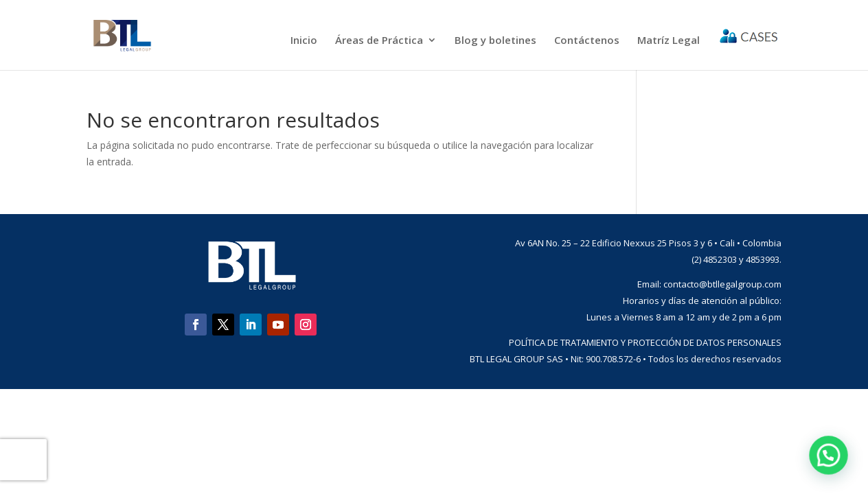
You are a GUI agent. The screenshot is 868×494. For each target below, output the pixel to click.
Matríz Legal (669, 41)
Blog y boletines (495, 41)
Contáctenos (587, 41)
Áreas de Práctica (379, 41)
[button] (832, 464)
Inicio (304, 41)
